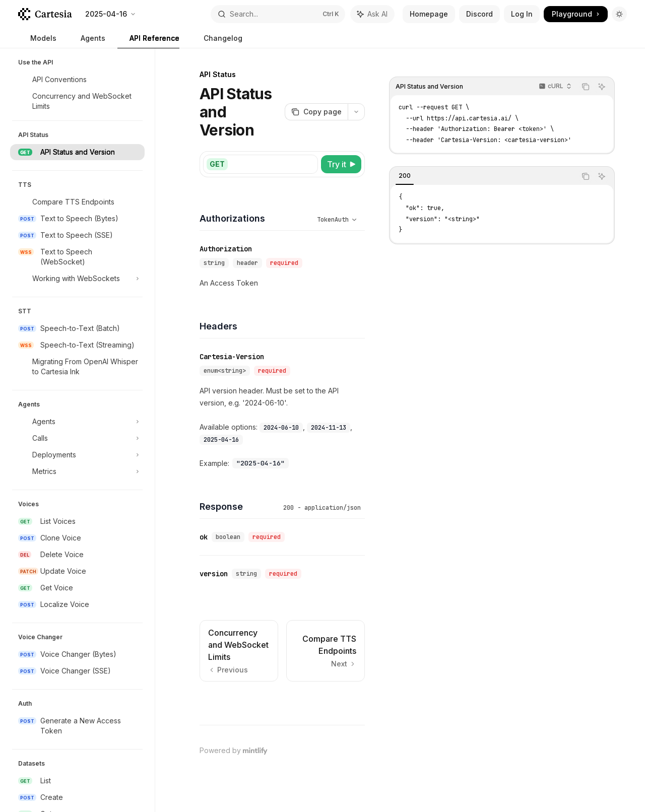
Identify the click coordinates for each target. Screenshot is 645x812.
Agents (87, 41)
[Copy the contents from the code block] (586, 87)
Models (37, 41)
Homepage (429, 14)
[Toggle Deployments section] (77, 455)
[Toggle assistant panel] (372, 14)
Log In (522, 14)
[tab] (405, 176)
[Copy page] (316, 112)
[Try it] (341, 164)
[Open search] (278, 14)
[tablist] (483, 176)
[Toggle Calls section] (77, 438)
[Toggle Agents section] (77, 422)
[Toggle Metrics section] (77, 471)
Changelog (217, 41)
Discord (479, 14)
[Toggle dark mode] (619, 14)
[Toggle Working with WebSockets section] (77, 279)
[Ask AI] (602, 87)
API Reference (148, 41)
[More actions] (356, 112)
